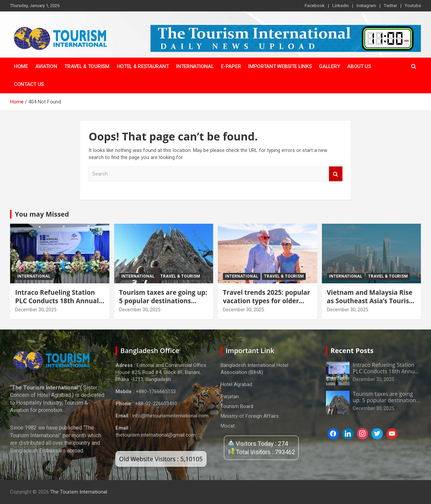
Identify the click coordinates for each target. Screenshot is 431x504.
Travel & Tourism (87, 66)
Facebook (315, 6)
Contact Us (29, 84)
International (195, 66)
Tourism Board (237, 406)
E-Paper (231, 66)
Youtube (413, 6)
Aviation (46, 66)
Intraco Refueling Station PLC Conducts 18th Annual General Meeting (57, 301)
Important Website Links (280, 66)
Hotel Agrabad (236, 384)
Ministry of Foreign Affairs (250, 416)
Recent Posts (352, 351)
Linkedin (341, 6)
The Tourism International (79, 492)
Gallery (329, 66)
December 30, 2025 (36, 310)
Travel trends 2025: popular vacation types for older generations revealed (267, 301)
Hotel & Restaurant (143, 66)
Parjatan (230, 397)
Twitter (390, 6)
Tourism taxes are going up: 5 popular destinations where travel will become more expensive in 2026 (163, 305)
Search (336, 174)
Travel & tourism (180, 276)
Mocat (228, 426)
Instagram (366, 6)
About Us (359, 66)
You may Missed (42, 214)
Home (21, 66)
